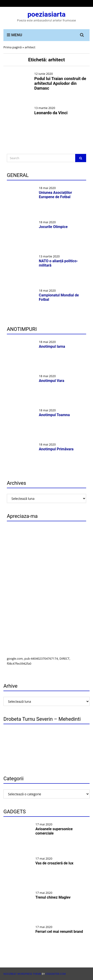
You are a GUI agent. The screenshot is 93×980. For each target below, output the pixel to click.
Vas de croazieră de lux (54, 863)
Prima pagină (13, 47)
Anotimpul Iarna (52, 346)
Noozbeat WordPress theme (22, 974)
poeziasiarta (46, 14)
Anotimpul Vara (52, 381)
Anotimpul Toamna (54, 415)
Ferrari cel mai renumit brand (59, 932)
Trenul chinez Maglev (53, 897)
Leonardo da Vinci (51, 113)
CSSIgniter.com (56, 974)
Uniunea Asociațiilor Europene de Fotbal (55, 195)
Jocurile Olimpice (53, 227)
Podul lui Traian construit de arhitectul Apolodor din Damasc (60, 83)
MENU (15, 35)
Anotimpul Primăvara (56, 449)
